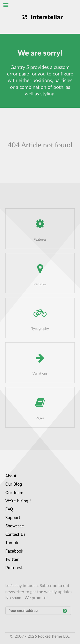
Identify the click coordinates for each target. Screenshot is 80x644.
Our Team (14, 493)
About (11, 476)
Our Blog (14, 485)
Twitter (12, 560)
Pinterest (14, 568)
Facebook (14, 552)
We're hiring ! (18, 501)
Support (13, 518)
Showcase (15, 526)
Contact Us (15, 535)
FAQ (9, 510)
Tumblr (12, 543)
